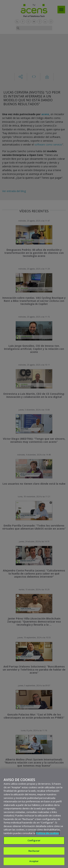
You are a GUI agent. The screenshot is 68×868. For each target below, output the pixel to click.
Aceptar (34, 861)
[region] (34, 818)
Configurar (34, 840)
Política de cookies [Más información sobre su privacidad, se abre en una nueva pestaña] (48, 833)
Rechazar (34, 851)
